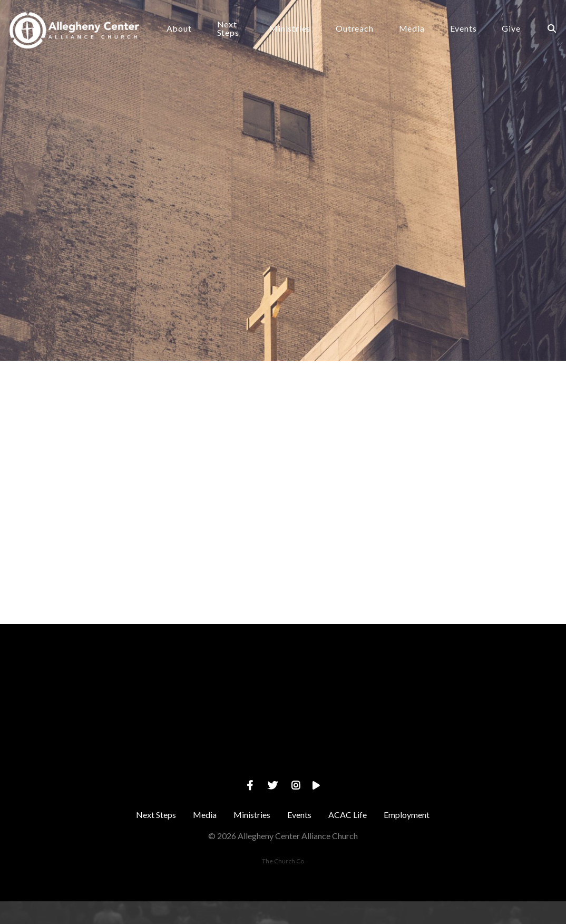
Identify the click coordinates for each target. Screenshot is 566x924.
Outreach (362, 32)
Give (519, 32)
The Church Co (283, 884)
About (192, 32)
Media (419, 32)
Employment (407, 837)
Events (471, 32)
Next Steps (241, 32)
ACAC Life (348, 837)
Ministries (298, 32)
